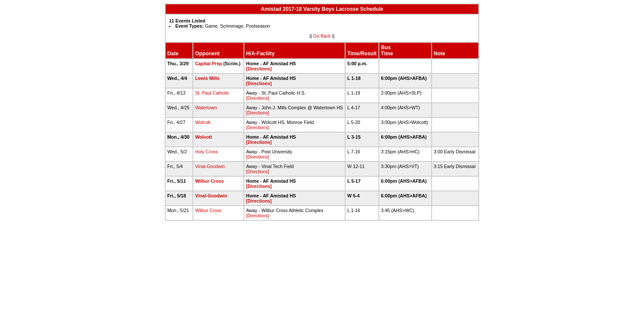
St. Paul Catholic (212, 93)
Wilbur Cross (209, 181)
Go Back (322, 36)
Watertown (206, 108)
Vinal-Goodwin (210, 166)
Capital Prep (208, 63)
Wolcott (203, 122)
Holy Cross (206, 152)
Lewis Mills (207, 78)
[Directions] (259, 69)
